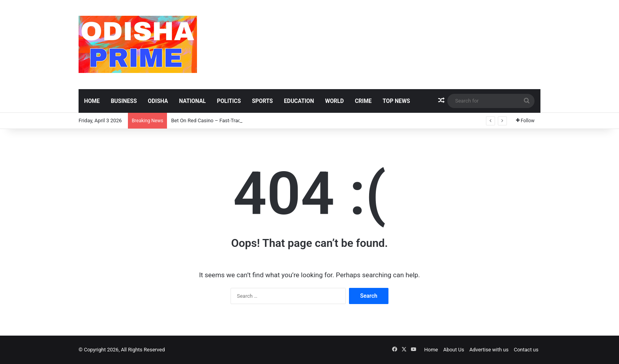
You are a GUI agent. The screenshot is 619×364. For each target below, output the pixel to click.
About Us (454, 350)
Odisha (158, 101)
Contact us (526, 350)
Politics (229, 101)
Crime (363, 101)
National (192, 101)
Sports (262, 101)
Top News (396, 101)
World (334, 101)
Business (124, 101)
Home (92, 101)
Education (299, 101)
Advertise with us (489, 350)
